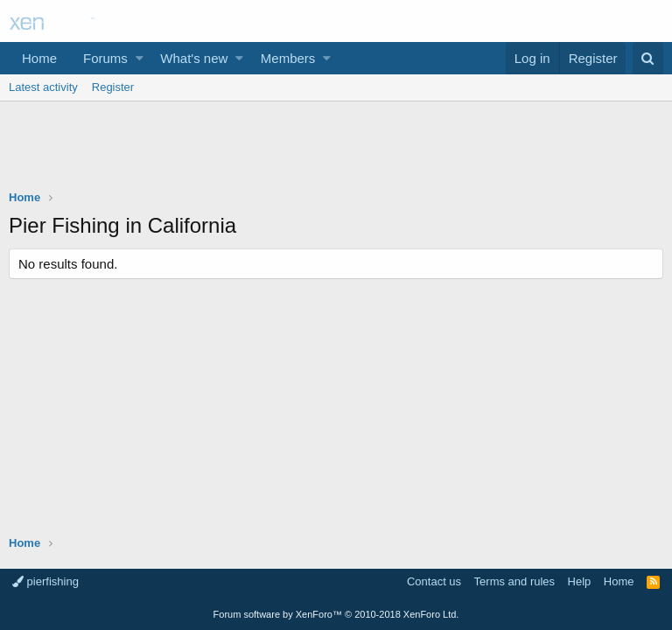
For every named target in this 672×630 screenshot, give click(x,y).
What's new (194, 58)
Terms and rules (514, 581)
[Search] (648, 58)
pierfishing (45, 581)
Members (288, 58)
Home (39, 58)
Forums (105, 58)
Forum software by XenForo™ (336, 614)
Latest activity (43, 87)
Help (580, 581)
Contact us (434, 581)
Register (113, 87)
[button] (140, 58)
